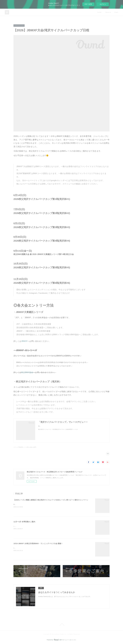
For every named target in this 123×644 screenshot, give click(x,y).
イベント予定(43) (18, 447)
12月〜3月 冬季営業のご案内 (24, 522)
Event (116, 12)
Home (99, 12)
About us (108, 12)
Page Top (61, 624)
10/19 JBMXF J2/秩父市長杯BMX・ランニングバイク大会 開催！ (38, 544)
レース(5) (26, 447)
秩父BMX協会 (27, 372)
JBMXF (24, 341)
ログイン (103, 4)
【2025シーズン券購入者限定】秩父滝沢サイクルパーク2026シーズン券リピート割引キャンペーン (51, 500)
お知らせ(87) (33, 447)
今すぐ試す (88, 4)
